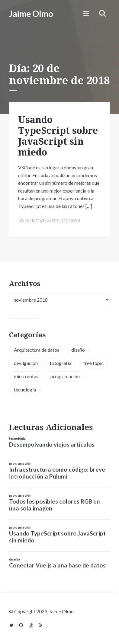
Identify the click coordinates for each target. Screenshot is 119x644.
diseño (14, 559)
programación (20, 463)
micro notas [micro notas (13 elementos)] (26, 376)
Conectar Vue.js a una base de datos (57, 565)
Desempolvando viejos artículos (52, 444)
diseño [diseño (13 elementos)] (78, 350)
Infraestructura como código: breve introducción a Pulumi (57, 473)
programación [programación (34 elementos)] (65, 376)
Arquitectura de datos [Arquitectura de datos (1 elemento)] (37, 350)
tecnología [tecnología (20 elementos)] (25, 390)
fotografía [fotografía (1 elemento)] (61, 363)
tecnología (17, 438)
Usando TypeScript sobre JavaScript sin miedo (58, 136)
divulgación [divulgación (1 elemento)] (26, 363)
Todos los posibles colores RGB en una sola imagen (55, 505)
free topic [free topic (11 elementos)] (93, 363)
